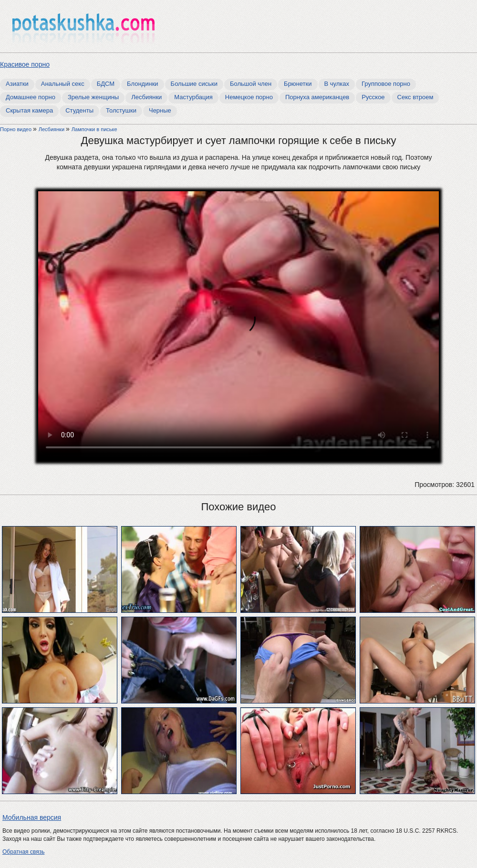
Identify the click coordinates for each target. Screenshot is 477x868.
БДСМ (106, 84)
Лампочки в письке (94, 129)
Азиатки (17, 84)
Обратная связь (23, 852)
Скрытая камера (29, 110)
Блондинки (143, 84)
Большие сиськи (194, 84)
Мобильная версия (32, 817)
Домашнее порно (31, 97)
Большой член (251, 84)
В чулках (337, 84)
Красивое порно (25, 64)
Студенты (79, 110)
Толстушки (121, 110)
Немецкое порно (249, 97)
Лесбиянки (146, 97)
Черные (160, 110)
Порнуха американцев (317, 97)
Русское (373, 97)
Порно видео (16, 129)
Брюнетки (298, 84)
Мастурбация (193, 97)
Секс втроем (415, 97)
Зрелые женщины (93, 97)
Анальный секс (63, 84)
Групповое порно (386, 84)
